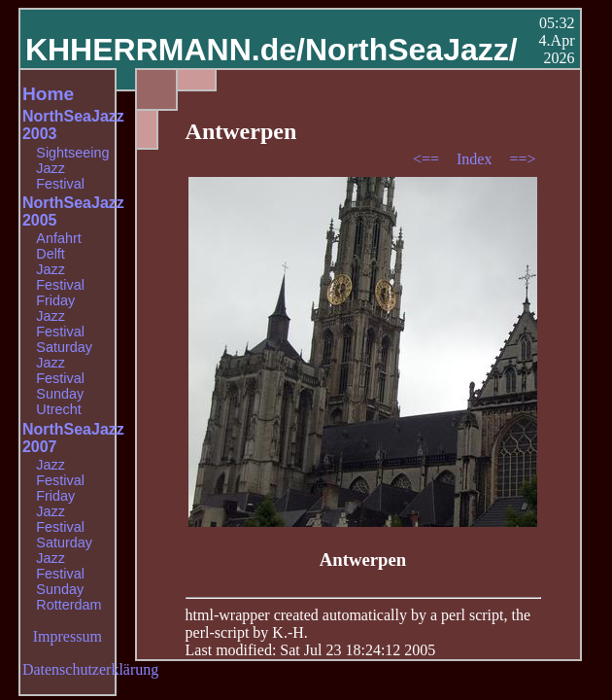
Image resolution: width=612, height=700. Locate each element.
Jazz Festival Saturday (64, 332)
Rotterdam (68, 605)
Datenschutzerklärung (90, 669)
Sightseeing (72, 153)
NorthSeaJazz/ (411, 50)
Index (476, 159)
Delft (51, 254)
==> (522, 159)
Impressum (68, 636)
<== (428, 159)
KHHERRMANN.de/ (165, 50)
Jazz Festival (60, 176)
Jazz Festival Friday (60, 285)
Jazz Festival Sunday (60, 378)
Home (48, 94)
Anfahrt (58, 238)
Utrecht (58, 409)
